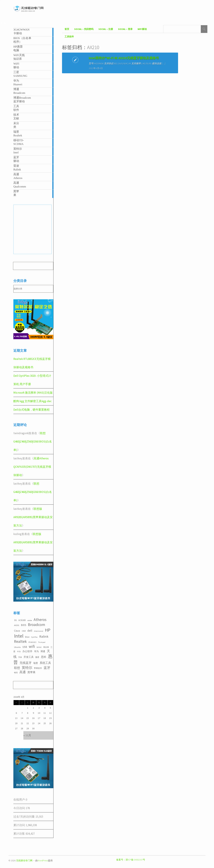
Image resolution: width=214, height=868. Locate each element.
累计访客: (20, 834)
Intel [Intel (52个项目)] (19, 636)
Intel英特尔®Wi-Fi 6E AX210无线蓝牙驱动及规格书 (87, 62)
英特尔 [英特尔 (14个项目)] (27, 668)
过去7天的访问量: (24, 817)
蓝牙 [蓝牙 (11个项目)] (47, 668)
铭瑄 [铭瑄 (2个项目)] (16, 673)
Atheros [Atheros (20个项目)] (40, 620)
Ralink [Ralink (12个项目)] (44, 636)
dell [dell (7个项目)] (30, 631)
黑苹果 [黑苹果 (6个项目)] (31, 672)
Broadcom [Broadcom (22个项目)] (37, 625)
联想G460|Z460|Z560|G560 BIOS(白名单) (33, 442)
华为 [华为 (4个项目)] (36, 651)
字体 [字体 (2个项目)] (20, 657)
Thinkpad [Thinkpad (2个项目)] (42, 642)
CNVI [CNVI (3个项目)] (24, 631)
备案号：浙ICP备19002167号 (131, 860)
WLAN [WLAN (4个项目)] (46, 647)
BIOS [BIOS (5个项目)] (24, 625)
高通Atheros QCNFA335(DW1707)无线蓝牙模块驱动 (32, 467)
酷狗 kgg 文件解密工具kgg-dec (33, 401)
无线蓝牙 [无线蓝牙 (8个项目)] (26, 663)
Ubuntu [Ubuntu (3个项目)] (17, 647)
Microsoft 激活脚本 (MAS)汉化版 (33, 393)
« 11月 (27, 735)
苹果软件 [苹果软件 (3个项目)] (38, 668)
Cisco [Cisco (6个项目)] (17, 631)
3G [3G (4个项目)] (15, 620)
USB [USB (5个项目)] (25, 647)
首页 (67, 29)
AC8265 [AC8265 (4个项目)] (22, 620)
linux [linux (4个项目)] (27, 637)
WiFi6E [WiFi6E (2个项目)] (39, 647)
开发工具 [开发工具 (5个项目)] (29, 657)
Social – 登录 (125, 29)
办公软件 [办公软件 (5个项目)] (27, 651)
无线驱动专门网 (24, 860)
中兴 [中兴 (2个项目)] (19, 652)
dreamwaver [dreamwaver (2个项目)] (39, 631)
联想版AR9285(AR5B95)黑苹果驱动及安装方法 (33, 517)
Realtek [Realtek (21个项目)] (20, 641)
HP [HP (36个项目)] (48, 630)
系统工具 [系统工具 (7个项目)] (45, 663)
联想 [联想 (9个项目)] (17, 668)
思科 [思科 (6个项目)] (44, 657)
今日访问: (20, 808)
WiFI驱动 (142, 29)
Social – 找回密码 (84, 29)
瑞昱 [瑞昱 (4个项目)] (36, 663)
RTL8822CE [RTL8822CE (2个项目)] (32, 642)
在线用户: (20, 800)
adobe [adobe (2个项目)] (30, 620)
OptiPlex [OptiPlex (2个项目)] (34, 637)
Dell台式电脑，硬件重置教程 (32, 410)
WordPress (43, 860)
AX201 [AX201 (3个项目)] (17, 625)
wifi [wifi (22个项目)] (32, 646)
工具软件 (69, 37)
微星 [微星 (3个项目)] (37, 657)
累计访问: (20, 825)
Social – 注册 (106, 29)
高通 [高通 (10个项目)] (23, 672)
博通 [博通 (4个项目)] (43, 651)
